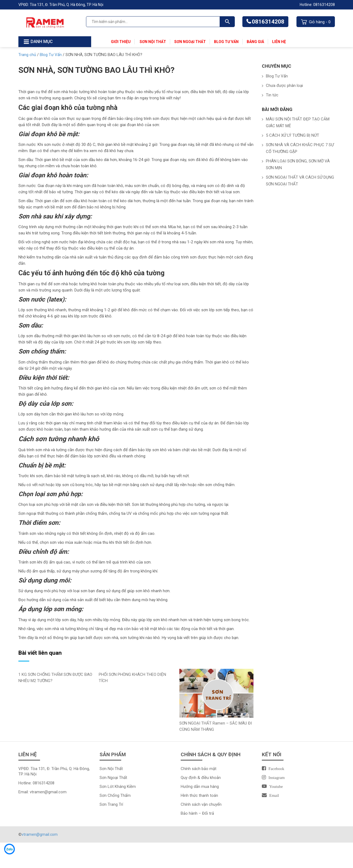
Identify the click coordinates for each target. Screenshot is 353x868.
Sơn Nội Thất (152, 42)
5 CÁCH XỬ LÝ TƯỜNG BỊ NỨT (293, 135)
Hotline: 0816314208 (317, 5)
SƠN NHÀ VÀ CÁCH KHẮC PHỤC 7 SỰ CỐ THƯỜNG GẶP (300, 148)
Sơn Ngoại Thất (190, 42)
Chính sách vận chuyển (201, 804)
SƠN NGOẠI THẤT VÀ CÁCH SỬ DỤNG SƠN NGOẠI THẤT (300, 181)
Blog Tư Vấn (226, 42)
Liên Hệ (279, 42)
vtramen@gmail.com (48, 792)
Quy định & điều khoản (201, 778)
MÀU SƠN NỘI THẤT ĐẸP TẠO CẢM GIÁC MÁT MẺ (298, 122)
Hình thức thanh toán (199, 795)
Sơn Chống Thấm (115, 795)
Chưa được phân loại (284, 86)
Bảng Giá (255, 42)
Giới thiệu (121, 42)
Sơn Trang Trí (111, 804)
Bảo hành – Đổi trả (197, 813)
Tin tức (272, 95)
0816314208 (268, 22)
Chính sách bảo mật (199, 769)
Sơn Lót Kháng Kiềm (118, 787)
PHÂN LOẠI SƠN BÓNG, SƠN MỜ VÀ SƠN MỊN (298, 164)
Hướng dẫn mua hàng (200, 787)
